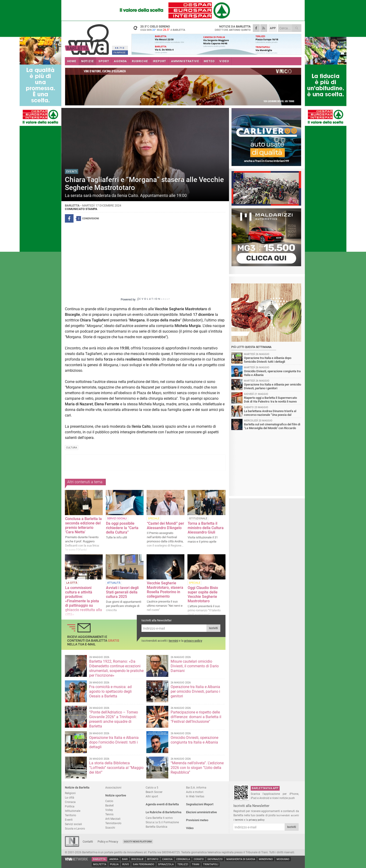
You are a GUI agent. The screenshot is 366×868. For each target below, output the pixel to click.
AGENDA (120, 61)
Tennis (109, 814)
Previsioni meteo (197, 820)
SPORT (104, 61)
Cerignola (183, 859)
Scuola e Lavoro (75, 828)
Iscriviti (213, 628)
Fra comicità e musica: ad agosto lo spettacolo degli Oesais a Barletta (110, 691)
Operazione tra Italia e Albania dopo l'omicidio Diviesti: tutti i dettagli (114, 742)
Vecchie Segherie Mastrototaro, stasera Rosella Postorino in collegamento (165, 590)
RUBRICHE (140, 61)
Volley (109, 810)
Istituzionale (73, 811)
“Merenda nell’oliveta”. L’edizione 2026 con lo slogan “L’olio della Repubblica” (197, 768)
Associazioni (113, 787)
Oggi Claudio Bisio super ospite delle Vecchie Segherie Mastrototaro (203, 594)
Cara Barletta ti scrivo (159, 818)
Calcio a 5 (152, 787)
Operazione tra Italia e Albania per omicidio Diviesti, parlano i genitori (195, 691)
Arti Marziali (113, 819)
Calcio (109, 801)
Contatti (88, 842)
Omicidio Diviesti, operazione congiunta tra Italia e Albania (194, 740)
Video (190, 828)
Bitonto (153, 859)
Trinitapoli (211, 864)
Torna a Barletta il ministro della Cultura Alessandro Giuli (206, 528)
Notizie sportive (116, 795)
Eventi (69, 820)
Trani (196, 864)
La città (70, 797)
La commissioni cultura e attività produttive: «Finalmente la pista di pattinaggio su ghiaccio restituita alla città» (84, 601)
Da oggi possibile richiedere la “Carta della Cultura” (122, 528)
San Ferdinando (144, 864)
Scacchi (110, 828)
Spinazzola (166, 864)
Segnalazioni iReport (200, 804)
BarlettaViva (88, 38)
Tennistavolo (113, 823)
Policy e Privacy (108, 842)
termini (173, 641)
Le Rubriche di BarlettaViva (164, 812)
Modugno (283, 859)
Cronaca (70, 802)
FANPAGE (120, 53)
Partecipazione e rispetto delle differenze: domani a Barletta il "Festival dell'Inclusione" (196, 717)
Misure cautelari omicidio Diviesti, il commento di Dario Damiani (195, 666)
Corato (199, 859)
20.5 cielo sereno (161, 28)
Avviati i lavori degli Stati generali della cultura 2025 (122, 592)
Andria (114, 859)
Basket (109, 805)
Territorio (70, 815)
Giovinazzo (215, 859)
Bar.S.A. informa (196, 787)
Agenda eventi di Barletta (162, 804)
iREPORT (160, 61)
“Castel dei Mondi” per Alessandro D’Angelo (165, 526)
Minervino (266, 859)
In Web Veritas (195, 796)
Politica (70, 806)
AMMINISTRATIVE (185, 61)
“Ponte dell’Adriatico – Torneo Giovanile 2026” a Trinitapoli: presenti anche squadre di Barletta (114, 719)
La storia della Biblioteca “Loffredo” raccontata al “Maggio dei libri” (116, 768)
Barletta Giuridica (157, 827)
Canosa (167, 859)
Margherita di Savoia (241, 859)
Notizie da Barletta (77, 787)
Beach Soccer (154, 792)
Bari (125, 859)
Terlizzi (183, 864)
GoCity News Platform (138, 842)
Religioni (70, 793)
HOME (72, 61)
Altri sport (152, 796)
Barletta (99, 859)
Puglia (114, 864)
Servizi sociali (73, 824)
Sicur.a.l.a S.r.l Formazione (162, 822)
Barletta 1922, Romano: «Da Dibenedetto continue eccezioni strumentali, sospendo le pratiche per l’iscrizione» (116, 668)
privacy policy (193, 641)
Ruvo (126, 864)
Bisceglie (137, 859)
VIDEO (224, 61)
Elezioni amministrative (201, 812)
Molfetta (100, 864)
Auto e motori (195, 792)
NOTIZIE (88, 61)
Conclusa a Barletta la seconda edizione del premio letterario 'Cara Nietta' (83, 525)
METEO (209, 61)
